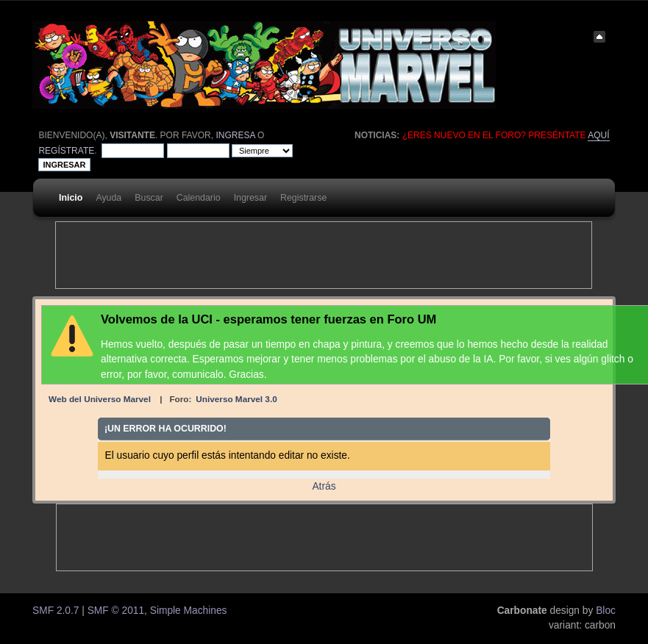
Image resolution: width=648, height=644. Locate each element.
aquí (598, 135)
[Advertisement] (324, 255)
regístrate (66, 151)
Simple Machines (189, 611)
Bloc (606, 611)
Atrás (324, 486)
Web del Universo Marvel (100, 399)
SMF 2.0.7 (56, 611)
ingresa (235, 135)
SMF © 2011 (116, 611)
